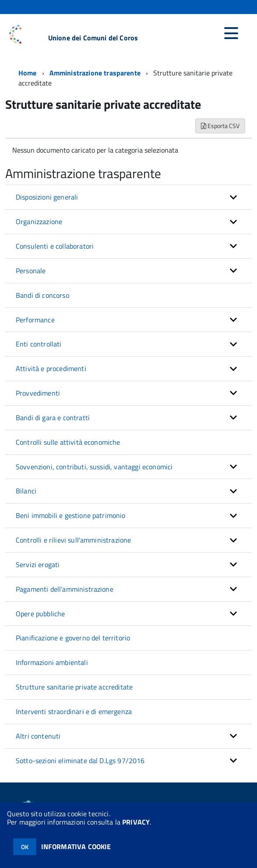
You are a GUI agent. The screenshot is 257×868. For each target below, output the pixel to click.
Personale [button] (31, 271)
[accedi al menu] (231, 33)
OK (25, 847)
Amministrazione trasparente (95, 73)
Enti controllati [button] (39, 344)
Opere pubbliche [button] (40, 614)
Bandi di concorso (42, 295)
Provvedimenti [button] (38, 393)
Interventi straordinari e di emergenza (74, 711)
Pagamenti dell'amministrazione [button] (65, 589)
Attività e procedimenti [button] (51, 368)
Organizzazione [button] (39, 221)
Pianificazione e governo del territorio (73, 638)
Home (28, 73)
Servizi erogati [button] (38, 564)
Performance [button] (35, 320)
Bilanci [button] (26, 491)
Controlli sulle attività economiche (68, 442)
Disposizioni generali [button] (47, 197)
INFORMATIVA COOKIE (76, 847)
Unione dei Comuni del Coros (93, 38)
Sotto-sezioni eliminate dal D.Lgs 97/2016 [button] (80, 761)
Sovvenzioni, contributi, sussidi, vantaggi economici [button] (94, 467)
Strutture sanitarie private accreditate (74, 687)
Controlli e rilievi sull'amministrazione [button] (73, 540)
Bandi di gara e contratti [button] (53, 418)
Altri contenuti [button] (38, 736)
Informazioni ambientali (52, 662)
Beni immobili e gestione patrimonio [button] (71, 515)
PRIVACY (136, 822)
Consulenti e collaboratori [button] (55, 246)
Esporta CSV (220, 126)
